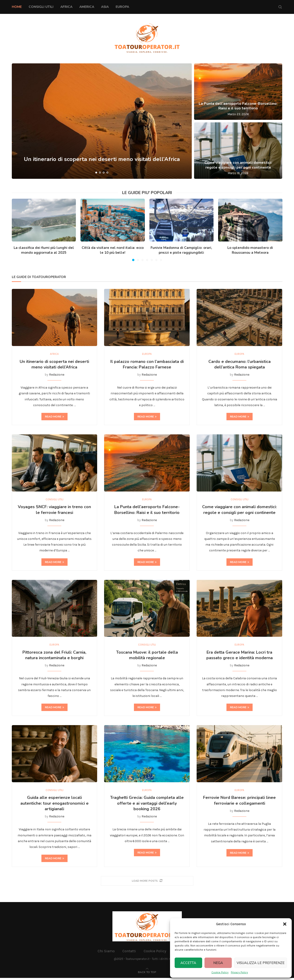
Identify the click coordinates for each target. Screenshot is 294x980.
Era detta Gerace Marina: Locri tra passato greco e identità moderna (240, 656)
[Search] (280, 7)
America (87, 7)
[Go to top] (147, 974)
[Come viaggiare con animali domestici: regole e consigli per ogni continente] (238, 151)
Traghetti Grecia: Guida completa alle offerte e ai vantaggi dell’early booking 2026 (147, 805)
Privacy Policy (239, 972)
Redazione (57, 375)
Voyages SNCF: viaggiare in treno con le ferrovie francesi (54, 510)
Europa (122, 7)
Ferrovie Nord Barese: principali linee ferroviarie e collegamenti (239, 802)
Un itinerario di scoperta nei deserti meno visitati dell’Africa (102, 161)
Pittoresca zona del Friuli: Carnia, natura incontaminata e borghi (54, 656)
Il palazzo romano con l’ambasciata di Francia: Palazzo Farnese (147, 365)
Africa (66, 7)
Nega (218, 963)
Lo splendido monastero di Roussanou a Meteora (250, 250)
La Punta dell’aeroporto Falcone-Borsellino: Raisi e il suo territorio (238, 106)
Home (17, 7)
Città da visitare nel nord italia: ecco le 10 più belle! (113, 250)
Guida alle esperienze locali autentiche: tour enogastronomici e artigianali (54, 805)
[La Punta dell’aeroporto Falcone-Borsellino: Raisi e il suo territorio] (238, 92)
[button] (285, 924)
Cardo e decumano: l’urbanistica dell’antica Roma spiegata (240, 365)
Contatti (129, 953)
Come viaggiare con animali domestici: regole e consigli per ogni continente (238, 165)
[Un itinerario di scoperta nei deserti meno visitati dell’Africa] (102, 121)
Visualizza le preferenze (261, 963)
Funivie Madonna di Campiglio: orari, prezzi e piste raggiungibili (181, 250)
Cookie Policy (220, 972)
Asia (105, 7)
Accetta (188, 963)
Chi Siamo (106, 953)
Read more (54, 417)
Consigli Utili (41, 7)
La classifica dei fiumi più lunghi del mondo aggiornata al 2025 (44, 250)
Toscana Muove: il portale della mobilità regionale (147, 656)
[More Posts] (147, 883)
